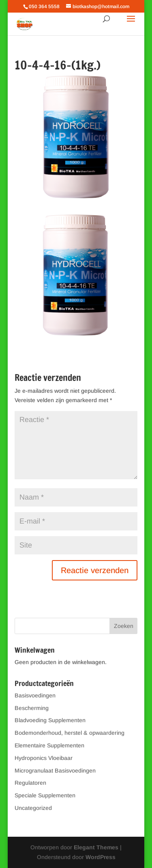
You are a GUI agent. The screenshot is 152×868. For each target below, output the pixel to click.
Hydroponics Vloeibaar (44, 758)
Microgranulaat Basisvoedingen (55, 771)
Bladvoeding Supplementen (50, 720)
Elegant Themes (96, 847)
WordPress (101, 857)
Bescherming (32, 708)
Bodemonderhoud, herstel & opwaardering (70, 733)
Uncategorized (33, 808)
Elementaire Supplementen (49, 745)
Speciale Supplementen (45, 795)
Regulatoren (30, 783)
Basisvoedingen (35, 695)
